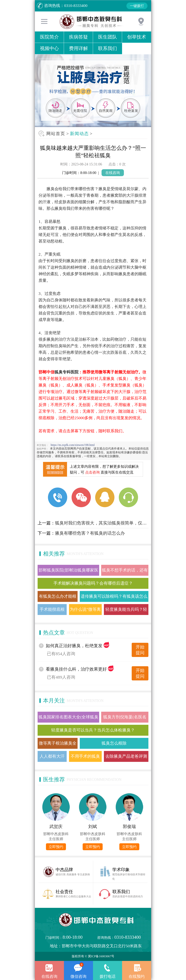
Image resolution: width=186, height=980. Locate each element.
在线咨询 (113, 173)
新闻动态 (79, 134)
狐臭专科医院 (66, 372)
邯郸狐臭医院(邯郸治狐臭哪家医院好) (68, 572)
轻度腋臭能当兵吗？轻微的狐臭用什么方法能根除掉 (126, 611)
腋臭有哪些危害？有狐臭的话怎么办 (90, 533)
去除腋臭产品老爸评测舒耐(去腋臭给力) (126, 758)
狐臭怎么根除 (114, 743)
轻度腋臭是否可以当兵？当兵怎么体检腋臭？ (93, 730)
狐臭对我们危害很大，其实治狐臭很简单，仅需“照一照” (109, 523)
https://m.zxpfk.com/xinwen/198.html (73, 445)
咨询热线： (116, 937)
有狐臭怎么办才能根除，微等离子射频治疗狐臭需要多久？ (58, 598)
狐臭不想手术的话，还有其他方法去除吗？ (125, 572)
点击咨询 (92, 472)
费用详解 (78, 48)
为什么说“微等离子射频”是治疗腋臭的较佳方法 (85, 611)
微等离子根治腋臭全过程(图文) (58, 745)
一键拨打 (137, 6)
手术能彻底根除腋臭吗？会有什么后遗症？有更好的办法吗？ (52, 611)
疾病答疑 (78, 37)
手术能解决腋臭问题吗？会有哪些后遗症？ (93, 583)
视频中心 (49, 48)
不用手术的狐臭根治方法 (85, 758)
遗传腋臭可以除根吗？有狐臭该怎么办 (114, 598)
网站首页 (56, 134)
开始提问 (140, 650)
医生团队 (108, 37)
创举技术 (137, 37)
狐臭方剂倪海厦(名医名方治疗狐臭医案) (125, 719)
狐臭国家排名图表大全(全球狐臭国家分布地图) (68, 719)
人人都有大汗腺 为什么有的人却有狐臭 (52, 758)
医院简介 (49, 37)
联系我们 (108, 48)
